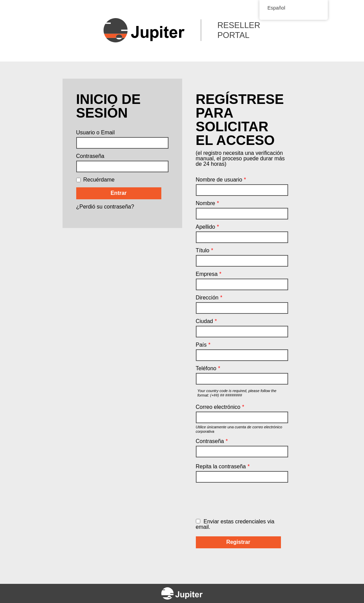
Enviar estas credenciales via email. (235, 524)
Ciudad (206, 321)
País (203, 345)
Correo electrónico (220, 407)
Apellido (207, 227)
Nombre (207, 203)
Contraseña (90, 156)
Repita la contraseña (223, 467)
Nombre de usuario (221, 180)
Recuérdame (96, 180)
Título (205, 251)
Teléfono (208, 368)
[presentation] (248, 501)
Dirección (209, 298)
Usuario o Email (96, 133)
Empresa (209, 274)
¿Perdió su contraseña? (105, 207)
